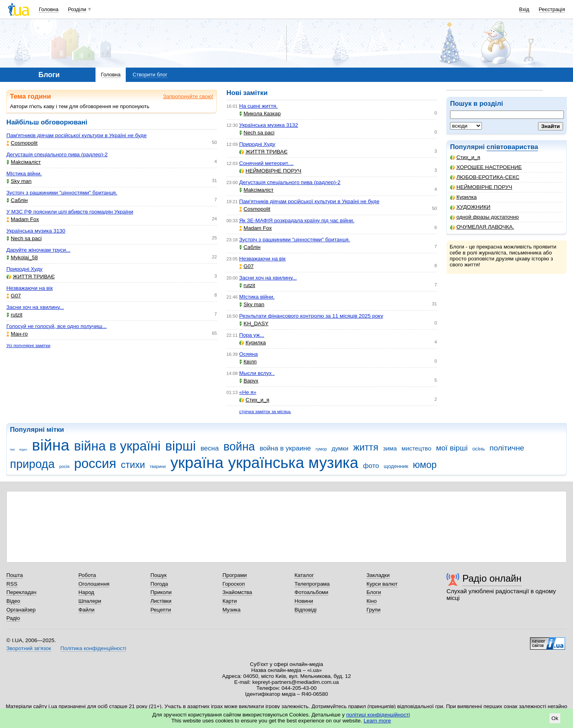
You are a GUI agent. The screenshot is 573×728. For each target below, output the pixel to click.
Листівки (161, 601)
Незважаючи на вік (30, 288)
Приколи (161, 592)
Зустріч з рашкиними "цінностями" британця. (62, 193)
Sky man (19, 181)
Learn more (377, 721)
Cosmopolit (22, 143)
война (239, 447)
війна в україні (117, 446)
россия (95, 463)
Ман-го (17, 334)
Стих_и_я (465, 157)
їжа (12, 449)
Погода (159, 584)
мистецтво (416, 448)
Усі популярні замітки (28, 346)
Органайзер (21, 610)
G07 (14, 296)
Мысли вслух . (257, 373)
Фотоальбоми (311, 592)
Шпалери (90, 601)
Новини (304, 601)
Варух (249, 381)
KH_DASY (254, 323)
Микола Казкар (260, 114)
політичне (507, 448)
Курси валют (382, 584)
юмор (425, 465)
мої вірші (452, 448)
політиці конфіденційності (378, 715)
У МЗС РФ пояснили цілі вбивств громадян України (70, 212)
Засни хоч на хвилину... (35, 307)
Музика (231, 610)
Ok (555, 718)
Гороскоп (234, 584)
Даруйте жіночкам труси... (38, 250)
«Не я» (248, 392)
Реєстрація (552, 9)
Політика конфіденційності (93, 648)
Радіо (13, 618)
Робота (87, 575)
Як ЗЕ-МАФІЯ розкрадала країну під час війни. (297, 220)
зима (390, 448)
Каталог (304, 575)
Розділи (77, 9)
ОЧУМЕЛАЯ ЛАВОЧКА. (482, 227)
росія (64, 466)
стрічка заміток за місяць (265, 412)
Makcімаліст (24, 162)
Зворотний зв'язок (29, 648)
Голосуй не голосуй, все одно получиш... (57, 326)
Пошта (15, 575)
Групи (373, 610)
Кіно (372, 601)
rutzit (14, 315)
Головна (49, 9)
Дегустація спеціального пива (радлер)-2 (57, 154)
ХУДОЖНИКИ (470, 207)
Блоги (374, 592)
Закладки (378, 575)
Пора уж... (252, 335)
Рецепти (161, 610)
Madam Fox (23, 219)
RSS (12, 584)
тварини (158, 466)
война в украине (285, 448)
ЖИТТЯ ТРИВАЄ (31, 277)
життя (365, 447)
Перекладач (21, 592)
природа (32, 464)
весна (210, 448)
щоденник (396, 466)
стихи (133, 465)
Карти (230, 601)
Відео (13, 601)
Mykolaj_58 (22, 257)
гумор (321, 449)
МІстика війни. (24, 174)
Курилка (463, 197)
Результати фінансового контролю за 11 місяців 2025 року (311, 316)
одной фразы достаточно (484, 217)
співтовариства (513, 147)
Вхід (524, 9)
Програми (235, 575)
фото (371, 466)
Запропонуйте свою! (188, 96)
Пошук (159, 575)
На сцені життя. (258, 106)
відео (23, 449)
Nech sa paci (24, 238)
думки (340, 448)
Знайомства (237, 592)
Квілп (248, 362)
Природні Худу (24, 269)
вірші (180, 446)
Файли (87, 610)
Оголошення (94, 584)
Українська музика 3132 (269, 125)
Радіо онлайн (492, 578)
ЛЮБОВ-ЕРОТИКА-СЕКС (485, 177)
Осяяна (248, 354)
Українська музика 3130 (36, 231)
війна (51, 445)
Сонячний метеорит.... (266, 163)
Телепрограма (312, 584)
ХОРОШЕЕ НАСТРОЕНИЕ (486, 167)
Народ (86, 592)
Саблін (17, 200)
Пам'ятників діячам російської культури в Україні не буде (76, 135)
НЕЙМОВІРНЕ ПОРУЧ (481, 187)
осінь (479, 449)
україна (197, 463)
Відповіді (306, 610)
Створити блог (150, 75)
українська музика (293, 463)
